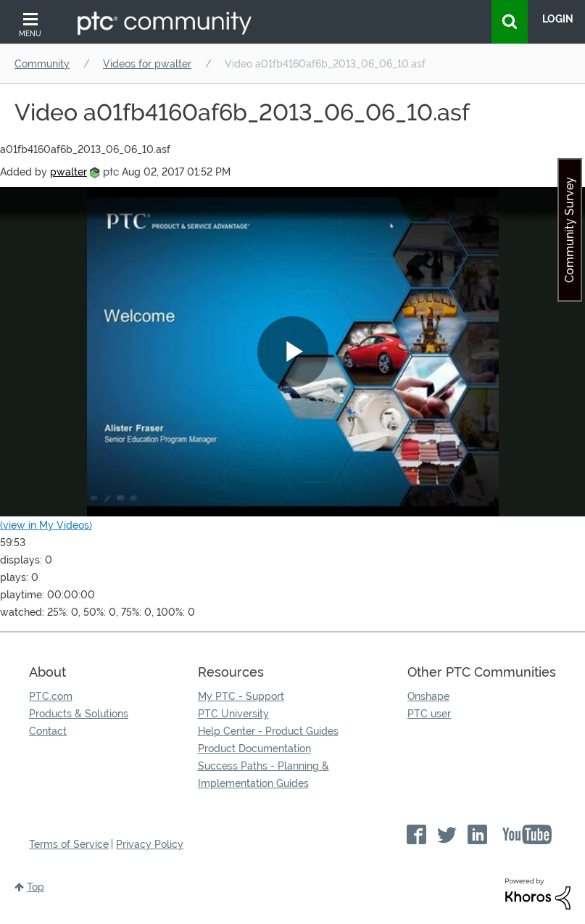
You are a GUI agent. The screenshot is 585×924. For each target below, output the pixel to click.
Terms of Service (69, 844)
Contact (48, 731)
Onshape (428, 696)
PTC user (429, 714)
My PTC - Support (241, 696)
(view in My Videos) (46, 525)
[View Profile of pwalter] (69, 172)
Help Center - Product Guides (268, 731)
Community (42, 64)
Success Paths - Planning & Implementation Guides (264, 775)
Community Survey (569, 230)
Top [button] (36, 887)
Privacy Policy (150, 844)
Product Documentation (254, 748)
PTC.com (51, 696)
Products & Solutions (79, 714)
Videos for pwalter (147, 64)
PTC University (233, 714)
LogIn (558, 19)
